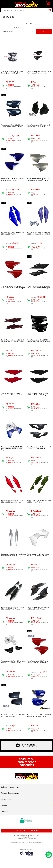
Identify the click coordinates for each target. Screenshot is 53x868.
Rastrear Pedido (14, 787)
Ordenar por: (18, 27)
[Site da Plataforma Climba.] (27, 852)
